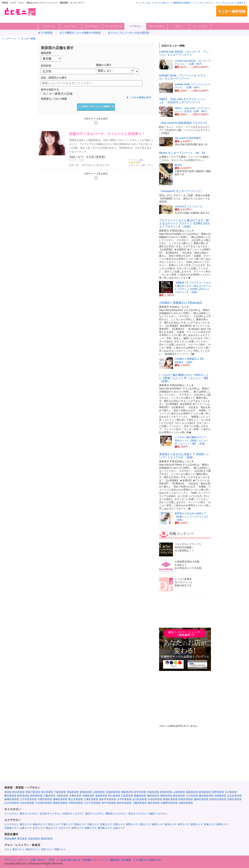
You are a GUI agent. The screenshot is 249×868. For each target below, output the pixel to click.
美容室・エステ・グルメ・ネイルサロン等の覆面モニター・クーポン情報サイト (20, 11)
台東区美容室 (234, 799)
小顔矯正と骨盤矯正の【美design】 (181, 303)
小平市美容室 (124, 799)
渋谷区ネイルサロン (73, 814)
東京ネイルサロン (29, 814)
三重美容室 (49, 796)
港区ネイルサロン (95, 814)
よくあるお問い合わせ (68, 860)
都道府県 (46, 53)
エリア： (74, 160)
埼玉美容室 (47, 792)
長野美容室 (218, 792)
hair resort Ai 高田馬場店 (188, 138)
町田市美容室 (124, 803)
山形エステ (119, 828)
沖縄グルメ (60, 849)
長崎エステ (91, 828)
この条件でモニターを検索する (96, 106)
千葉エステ (67, 824)
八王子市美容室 (92, 803)
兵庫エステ (119, 824)
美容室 (8, 792)
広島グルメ (47, 849)
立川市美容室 (12, 803)
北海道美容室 (113, 792)
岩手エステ (184, 824)
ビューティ (70, 26)
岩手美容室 (140, 792)
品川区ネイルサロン (51, 814)
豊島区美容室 (60, 803)
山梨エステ (26, 828)
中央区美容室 (27, 803)
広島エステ (145, 824)
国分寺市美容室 (108, 799)
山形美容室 (179, 792)
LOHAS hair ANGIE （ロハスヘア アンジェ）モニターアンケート (184, 53)
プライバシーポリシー (16, 860)
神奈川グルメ (33, 849)
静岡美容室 (36, 796)
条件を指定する (50, 90)
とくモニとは (144, 3)
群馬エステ (197, 824)
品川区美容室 (140, 799)
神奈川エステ (40, 824)
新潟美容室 (205, 792)
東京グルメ (19, 849)
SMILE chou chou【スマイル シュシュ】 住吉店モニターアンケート (182, 101)
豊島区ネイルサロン (116, 814)
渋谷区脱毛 (34, 839)
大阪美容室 (62, 796)
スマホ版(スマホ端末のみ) (147, 860)
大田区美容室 (45, 799)
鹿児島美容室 (206, 796)
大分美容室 (192, 796)
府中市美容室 (109, 803)
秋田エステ (78, 828)
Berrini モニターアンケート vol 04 (182, 153)
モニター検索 (28, 39)
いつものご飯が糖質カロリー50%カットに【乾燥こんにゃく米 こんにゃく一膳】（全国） (184, 378)
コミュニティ (200, 26)
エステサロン (92, 26)
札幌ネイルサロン (158, 814)
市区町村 (46, 66)
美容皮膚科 (10, 839)
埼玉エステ (54, 824)
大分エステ (65, 828)
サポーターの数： (138, 165)
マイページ (49, 26)
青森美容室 (127, 792)
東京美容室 (19, 792)
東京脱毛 (22, 839)
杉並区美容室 (186, 799)
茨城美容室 (73, 792)
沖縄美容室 (220, 796)
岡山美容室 (114, 796)
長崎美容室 (166, 796)
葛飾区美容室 (60, 799)
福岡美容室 (153, 796)
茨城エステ (80, 824)
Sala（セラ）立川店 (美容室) (87, 157)
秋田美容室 (166, 792)
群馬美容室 (86, 792)
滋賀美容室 (101, 796)
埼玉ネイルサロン (138, 814)
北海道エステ (12, 828)
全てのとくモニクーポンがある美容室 (128, 33)
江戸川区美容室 (28, 799)
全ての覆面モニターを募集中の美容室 (80, 33)
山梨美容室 (99, 792)
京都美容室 (88, 796)
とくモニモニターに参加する (232, 3)
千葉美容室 (60, 792)
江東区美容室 (91, 799)
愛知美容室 (10, 796)
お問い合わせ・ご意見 (42, 860)
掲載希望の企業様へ (182, 3)
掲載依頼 (115, 860)
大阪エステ (93, 824)
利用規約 (87, 860)
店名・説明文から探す (54, 78)
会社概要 (126, 860)
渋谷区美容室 (155, 799)
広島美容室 (127, 796)
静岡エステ (223, 824)
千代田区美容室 (44, 803)
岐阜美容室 (23, 796)
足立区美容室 (234, 796)
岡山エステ (52, 828)
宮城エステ (210, 824)
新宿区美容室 (170, 799)
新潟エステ (171, 824)
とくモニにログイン (205, 3)
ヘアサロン (135, 26)
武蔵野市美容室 (169, 803)
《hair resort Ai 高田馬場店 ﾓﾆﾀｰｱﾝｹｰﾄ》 (184, 123)
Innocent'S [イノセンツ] (188, 206)
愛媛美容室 (140, 796)
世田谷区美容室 (218, 799)
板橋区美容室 (12, 799)
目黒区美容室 (186, 803)
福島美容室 (192, 792)
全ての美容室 (45, 33)
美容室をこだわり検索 (54, 99)
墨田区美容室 (201, 799)
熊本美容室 (179, 796)
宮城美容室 (153, 792)
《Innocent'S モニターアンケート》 (181, 191)
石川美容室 (231, 792)
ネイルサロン (157, 26)
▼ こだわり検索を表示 (139, 97)
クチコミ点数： (137, 160)
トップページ (9, 39)
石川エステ (39, 828)
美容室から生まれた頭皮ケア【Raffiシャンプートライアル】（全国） (184, 456)
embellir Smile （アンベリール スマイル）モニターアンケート (182, 77)
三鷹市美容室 (140, 803)
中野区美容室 (76, 803)
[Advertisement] (104, 13)
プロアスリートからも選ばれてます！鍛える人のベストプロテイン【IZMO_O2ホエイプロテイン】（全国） (185, 223)
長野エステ (132, 824)
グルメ (178, 26)
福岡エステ (158, 824)
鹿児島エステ (105, 828)
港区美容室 (154, 803)
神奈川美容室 (33, 792)
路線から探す (104, 65)
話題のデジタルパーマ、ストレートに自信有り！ (107, 134)
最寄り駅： (75, 165)
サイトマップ (101, 860)
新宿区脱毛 (47, 839)
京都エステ (106, 824)
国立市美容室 (76, 799)
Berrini (178, 165)
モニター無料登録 (232, 11)
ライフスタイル (114, 26)
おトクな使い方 (162, 3)
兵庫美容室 (75, 796)
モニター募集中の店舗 (57, 94)
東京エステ (26, 824)
